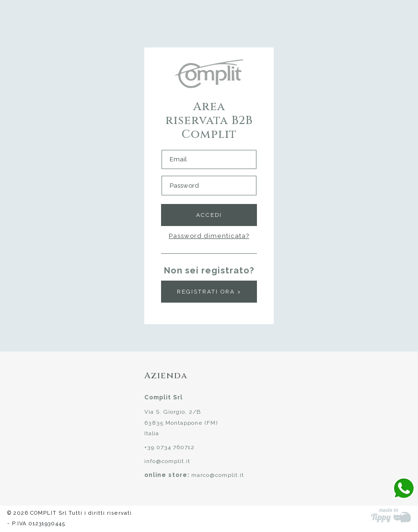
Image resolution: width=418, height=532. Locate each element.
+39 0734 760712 (169, 447)
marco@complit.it (218, 475)
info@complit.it (167, 461)
